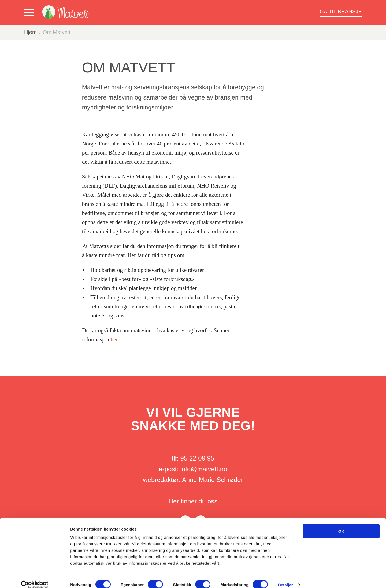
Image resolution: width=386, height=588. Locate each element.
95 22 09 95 (197, 458)
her (114, 339)
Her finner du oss (193, 501)
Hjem (30, 32)
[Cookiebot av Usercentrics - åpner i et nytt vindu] (35, 578)
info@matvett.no (204, 469)
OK (341, 524)
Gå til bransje (341, 11)
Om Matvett (57, 32)
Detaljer (285, 577)
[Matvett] (66, 12)
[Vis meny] (30, 13)
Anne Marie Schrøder (213, 480)
